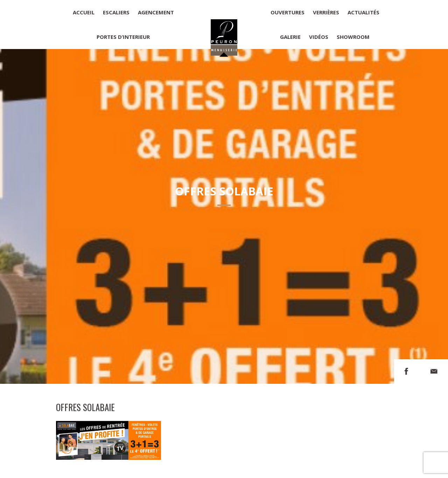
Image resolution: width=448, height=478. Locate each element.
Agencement (156, 12)
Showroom (353, 37)
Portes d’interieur (123, 37)
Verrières (326, 12)
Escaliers (116, 12)
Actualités (363, 12)
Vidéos (319, 37)
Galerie (290, 37)
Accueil (84, 12)
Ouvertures (288, 12)
